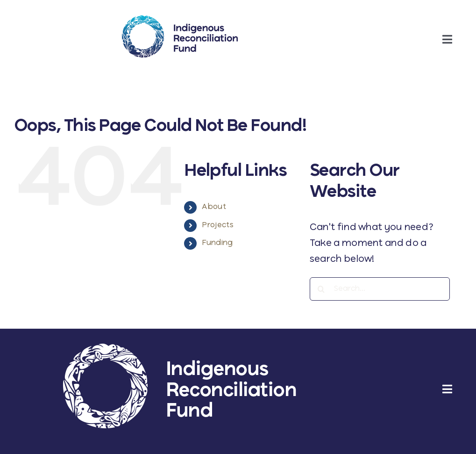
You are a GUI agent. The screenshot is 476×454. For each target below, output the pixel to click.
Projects (217, 225)
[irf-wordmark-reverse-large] (180, 348)
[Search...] (380, 289)
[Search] (321, 289)
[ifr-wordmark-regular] (180, 20)
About (214, 207)
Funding (217, 243)
